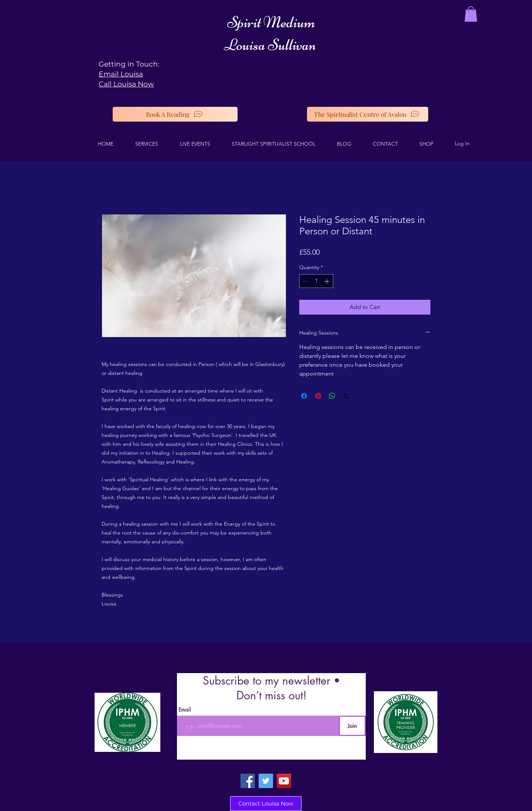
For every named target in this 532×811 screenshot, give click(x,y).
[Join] (352, 726)
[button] (471, 14)
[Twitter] (266, 781)
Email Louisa (121, 74)
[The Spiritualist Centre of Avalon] (368, 114)
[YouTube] (284, 781)
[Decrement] (305, 281)
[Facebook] (248, 781)
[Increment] (328, 281)
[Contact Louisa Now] (266, 804)
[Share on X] (346, 396)
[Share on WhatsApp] (332, 396)
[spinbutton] (316, 281)
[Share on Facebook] (304, 396)
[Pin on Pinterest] (318, 396)
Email (185, 710)
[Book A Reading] (175, 114)
